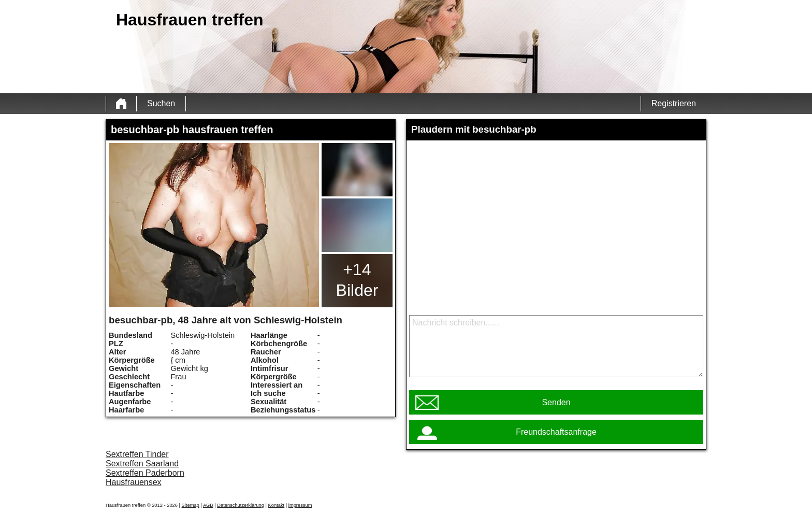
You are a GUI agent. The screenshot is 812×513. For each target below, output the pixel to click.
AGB (208, 505)
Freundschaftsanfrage (556, 432)
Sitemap (191, 505)
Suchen (161, 103)
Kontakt (277, 505)
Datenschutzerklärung (241, 505)
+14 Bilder (357, 280)
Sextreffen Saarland (142, 464)
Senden (556, 402)
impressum (300, 505)
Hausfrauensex (134, 482)
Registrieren (674, 103)
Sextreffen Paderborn (145, 473)
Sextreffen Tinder (137, 454)
